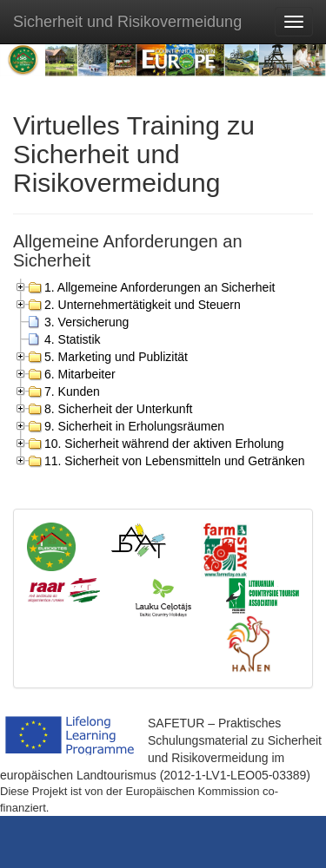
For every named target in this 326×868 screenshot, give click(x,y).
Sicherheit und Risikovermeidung (127, 22)
